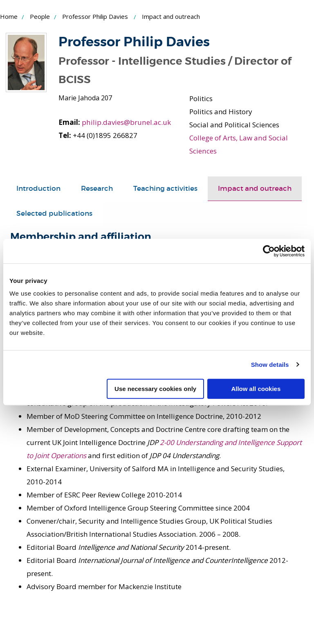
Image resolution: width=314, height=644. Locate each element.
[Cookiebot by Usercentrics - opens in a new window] (269, 251)
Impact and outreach (255, 188)
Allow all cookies (256, 389)
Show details (270, 365)
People (40, 16)
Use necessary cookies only (155, 389)
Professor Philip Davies (95, 16)
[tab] (38, 188)
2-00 (168, 442)
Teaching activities (165, 188)
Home (9, 16)
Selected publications (54, 213)
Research (97, 188)
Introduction (38, 188)
